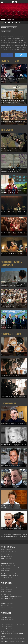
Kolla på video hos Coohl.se (11, 334)
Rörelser (3, 555)
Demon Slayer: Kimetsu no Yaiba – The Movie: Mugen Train (11, 567)
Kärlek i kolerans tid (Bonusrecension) (8, 597)
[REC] (2, 605)
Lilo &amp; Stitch (4, 577)
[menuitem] (2, 542)
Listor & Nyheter (7, 130)
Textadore (3, 637)
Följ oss (2, 623)
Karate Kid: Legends (5, 579)
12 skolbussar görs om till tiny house (8, 628)
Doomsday (3, 593)
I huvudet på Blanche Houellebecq (7, 553)
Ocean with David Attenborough (7, 560)
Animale (3, 570)
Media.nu (3, 638)
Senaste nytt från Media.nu (11, 61)
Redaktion (3, 619)
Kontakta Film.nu (4, 618)
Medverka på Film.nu (5, 621)
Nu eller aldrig (4, 595)
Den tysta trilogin (4, 565)
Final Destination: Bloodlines (6, 572)
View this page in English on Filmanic (9, 28)
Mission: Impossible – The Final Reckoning (9, 576)
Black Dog (3, 549)
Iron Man (3, 590)
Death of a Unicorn (4, 564)
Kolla (2, 632)
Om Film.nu (3, 616)
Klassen (2, 600)
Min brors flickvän (4, 609)
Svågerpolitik (3, 641)
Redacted (3, 591)
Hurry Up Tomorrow (5, 574)
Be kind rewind (4, 604)
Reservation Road (4, 607)
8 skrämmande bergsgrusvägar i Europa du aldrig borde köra (12, 633)
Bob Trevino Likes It (5, 551)
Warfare (2, 558)
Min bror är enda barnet (5, 586)
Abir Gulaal (3, 562)
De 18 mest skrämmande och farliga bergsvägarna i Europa (11, 630)
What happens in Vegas (5, 588)
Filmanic (3, 625)
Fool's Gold (3, 602)
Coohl (2, 626)
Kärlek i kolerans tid (5, 598)
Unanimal (3, 556)
